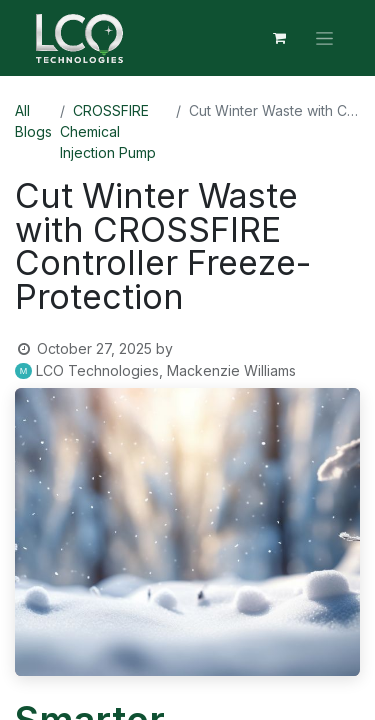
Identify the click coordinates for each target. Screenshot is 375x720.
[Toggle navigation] (324, 38)
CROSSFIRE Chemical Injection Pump (108, 131)
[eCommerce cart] (279, 38)
